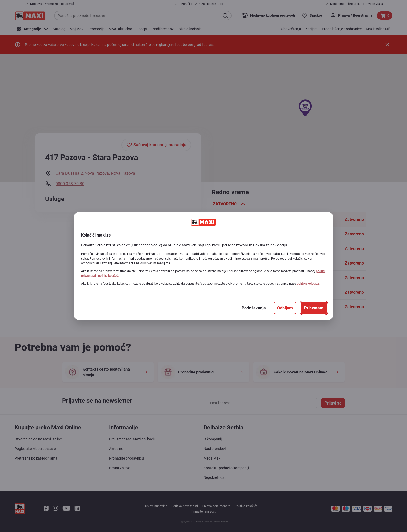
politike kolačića (308, 284)
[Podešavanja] (254, 308)
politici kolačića (109, 276)
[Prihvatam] (314, 308)
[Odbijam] (285, 308)
